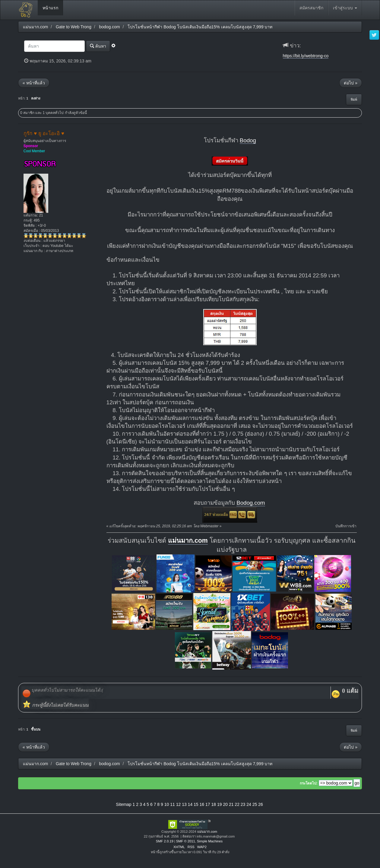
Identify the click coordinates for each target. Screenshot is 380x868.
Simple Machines (210, 841)
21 (231, 804)
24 (249, 804)
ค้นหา (98, 46)
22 (237, 804)
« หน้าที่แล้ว (34, 83)
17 (208, 804)
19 (220, 804)
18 (214, 804)
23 (243, 804)
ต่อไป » (351, 83)
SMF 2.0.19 (165, 841)
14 (190, 804)
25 (255, 804)
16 (202, 804)
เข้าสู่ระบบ (345, 8)
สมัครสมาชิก (311, 8)
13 (184, 804)
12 (179, 804)
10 (167, 804)
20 (225, 804)
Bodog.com (251, 503)
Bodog (248, 140)
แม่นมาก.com (188, 541)
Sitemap (123, 804)
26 (261, 804)
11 (173, 804)
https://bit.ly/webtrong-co (306, 56)
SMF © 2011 (186, 841)
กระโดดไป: (309, 783)
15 (196, 804)
